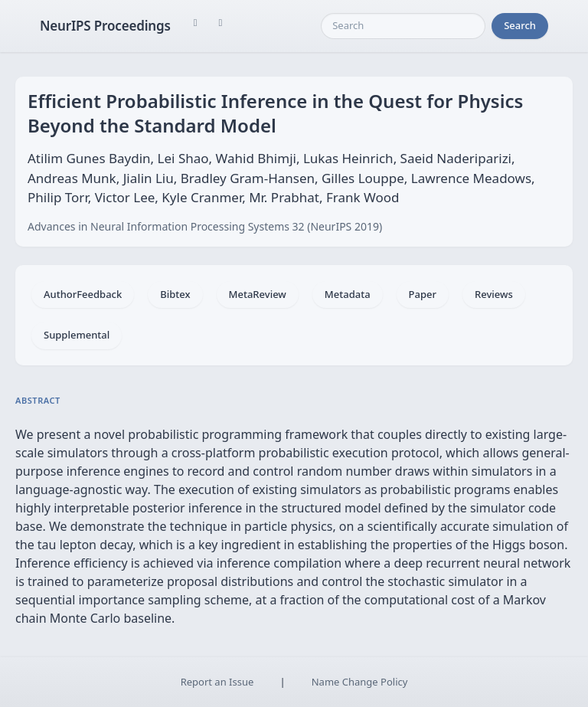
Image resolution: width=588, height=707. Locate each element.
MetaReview (258, 294)
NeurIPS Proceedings (105, 26)
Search (520, 25)
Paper (423, 294)
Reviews (494, 294)
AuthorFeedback (83, 294)
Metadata (348, 294)
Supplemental (77, 335)
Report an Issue (217, 682)
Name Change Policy (360, 682)
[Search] (403, 26)
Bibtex (175, 294)
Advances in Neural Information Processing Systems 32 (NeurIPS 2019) (205, 226)
